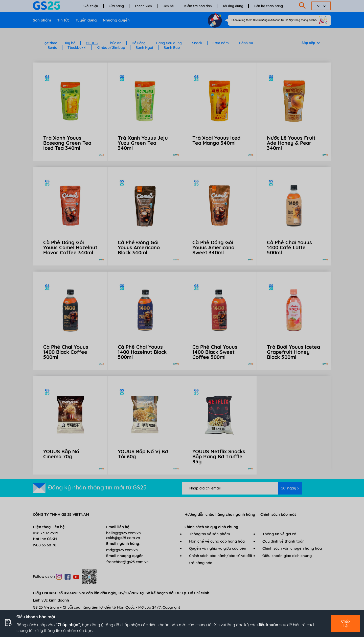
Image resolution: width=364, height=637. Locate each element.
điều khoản (268, 625)
